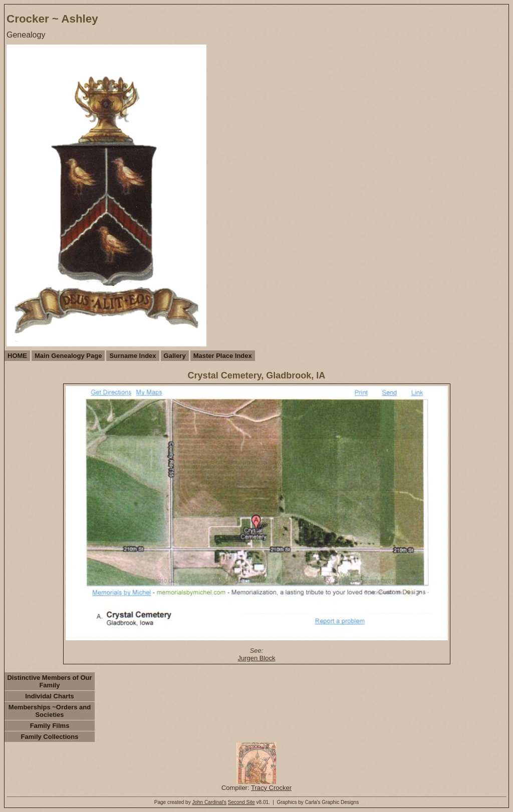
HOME (17, 356)
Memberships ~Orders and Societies (50, 711)
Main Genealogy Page (68, 356)
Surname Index (133, 356)
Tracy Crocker (271, 788)
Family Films (50, 726)
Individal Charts (50, 696)
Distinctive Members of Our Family (49, 681)
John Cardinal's (209, 802)
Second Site (241, 802)
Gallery (175, 356)
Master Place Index (223, 356)
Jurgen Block (256, 658)
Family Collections (50, 737)
